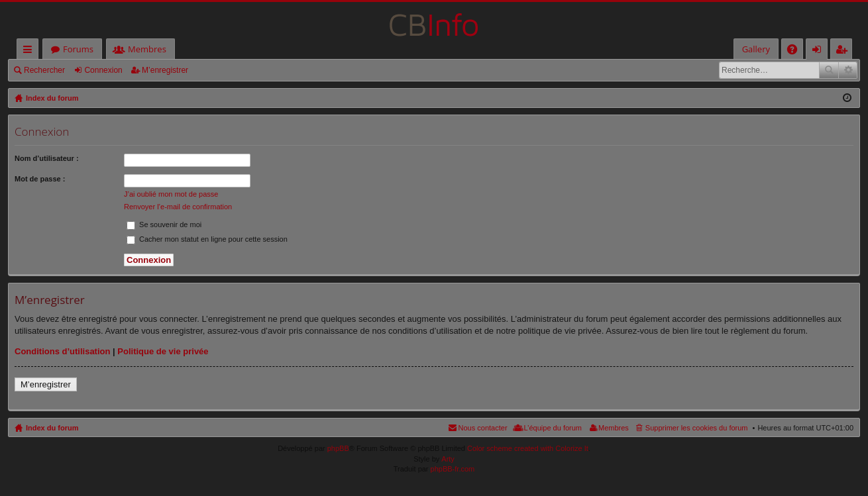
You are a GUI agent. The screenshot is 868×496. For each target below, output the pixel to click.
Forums (78, 49)
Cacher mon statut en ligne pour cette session (207, 239)
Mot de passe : (40, 179)
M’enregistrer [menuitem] (844, 51)
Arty (448, 459)
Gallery (756, 49)
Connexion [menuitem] (820, 51)
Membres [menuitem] (614, 428)
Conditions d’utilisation (62, 351)
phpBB (338, 448)
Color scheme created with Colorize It (528, 448)
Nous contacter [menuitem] (483, 428)
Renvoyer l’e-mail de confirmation (178, 207)
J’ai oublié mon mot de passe (171, 194)
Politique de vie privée (163, 351)
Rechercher (44, 70)
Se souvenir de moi (164, 224)
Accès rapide (30, 51)
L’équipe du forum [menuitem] (553, 428)
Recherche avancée (848, 70)
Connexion (103, 70)
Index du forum (52, 428)
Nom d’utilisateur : (47, 158)
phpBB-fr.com (453, 469)
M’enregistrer (165, 70)
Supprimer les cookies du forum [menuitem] (697, 428)
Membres (147, 49)
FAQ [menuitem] (796, 51)
